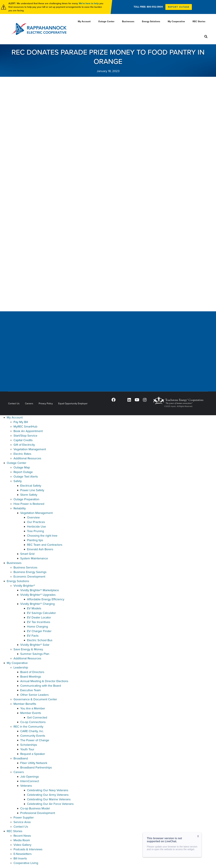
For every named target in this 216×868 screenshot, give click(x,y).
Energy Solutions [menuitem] (151, 21)
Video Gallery (22, 845)
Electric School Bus (40, 640)
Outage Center (17, 463)
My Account (15, 417)
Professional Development (38, 813)
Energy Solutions (18, 581)
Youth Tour (27, 749)
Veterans (26, 786)
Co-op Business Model (35, 808)
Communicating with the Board (41, 686)
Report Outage (23, 472)
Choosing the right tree (42, 536)
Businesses (14, 563)
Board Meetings (31, 677)
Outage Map (22, 467)
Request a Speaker (33, 754)
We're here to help (89, 3)
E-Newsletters (23, 854)
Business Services (25, 567)
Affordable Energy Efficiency (46, 599)
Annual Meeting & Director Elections (44, 681)
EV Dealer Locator (39, 617)
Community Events (33, 736)
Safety (18, 481)
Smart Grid (27, 554)
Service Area (22, 822)
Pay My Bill (21, 422)
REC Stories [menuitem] (199, 21)
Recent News (22, 836)
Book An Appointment (28, 431)
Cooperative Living (26, 863)
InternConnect (30, 781)
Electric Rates (22, 454)
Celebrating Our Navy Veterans (48, 790)
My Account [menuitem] (84, 21)
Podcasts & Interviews (28, 849)
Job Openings (30, 777)
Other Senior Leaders (34, 695)
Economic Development (29, 577)
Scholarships (29, 745)
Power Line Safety (32, 490)
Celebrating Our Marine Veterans (49, 799)
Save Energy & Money (28, 649)
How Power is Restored (29, 504)
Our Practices (36, 522)
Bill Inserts (20, 858)
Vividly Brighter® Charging (37, 604)
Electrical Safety (31, 486)
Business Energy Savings (30, 572)
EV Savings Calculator (41, 613)
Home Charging (37, 627)
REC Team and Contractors (45, 545)
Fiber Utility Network (34, 763)
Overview (33, 517)
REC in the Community (28, 727)
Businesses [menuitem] (128, 21)
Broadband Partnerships (36, 767)
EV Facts (33, 636)
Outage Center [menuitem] (106, 21)
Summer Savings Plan (35, 654)
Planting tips (35, 540)
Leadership (21, 667)
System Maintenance (34, 558)
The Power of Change (35, 740)
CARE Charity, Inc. (32, 731)
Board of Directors (32, 672)
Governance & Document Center (35, 699)
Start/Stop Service (25, 436)
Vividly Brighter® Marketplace (40, 590)
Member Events (31, 713)
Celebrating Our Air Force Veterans (50, 804)
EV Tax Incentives (39, 622)
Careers (29, 404)
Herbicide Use (36, 527)
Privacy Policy (46, 404)
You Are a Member (33, 708)
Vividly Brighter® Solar (35, 645)
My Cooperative (17, 663)
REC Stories (15, 831)
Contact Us (14, 404)
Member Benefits (25, 704)
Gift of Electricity (24, 445)
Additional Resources (27, 458)
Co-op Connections (33, 722)
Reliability (20, 508)
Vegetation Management (30, 449)
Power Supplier (24, 817)
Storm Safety (29, 495)
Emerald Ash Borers (40, 549)
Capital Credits (23, 440)
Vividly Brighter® (24, 586)
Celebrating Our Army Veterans (48, 795)
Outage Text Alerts (26, 477)
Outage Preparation (26, 499)
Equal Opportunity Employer (73, 404)
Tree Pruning (35, 531)
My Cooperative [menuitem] (176, 21)
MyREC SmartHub (25, 427)
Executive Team (31, 690)
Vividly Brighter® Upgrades (38, 595)
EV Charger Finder (39, 631)
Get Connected (37, 717)
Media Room (22, 840)
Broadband (21, 758)
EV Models (34, 608)
